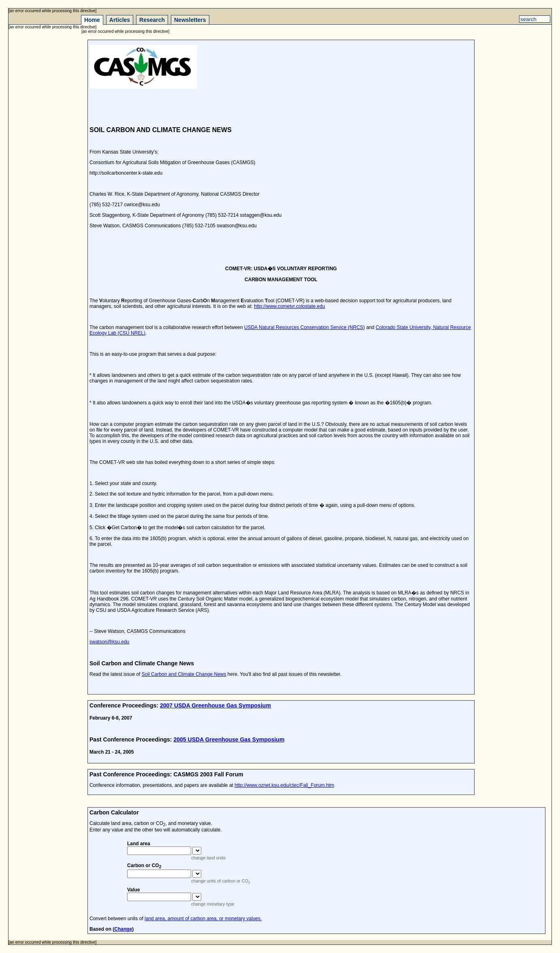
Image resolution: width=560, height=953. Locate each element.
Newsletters (190, 20)
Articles (120, 20)
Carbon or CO (144, 865)
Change (123, 929)
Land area (139, 844)
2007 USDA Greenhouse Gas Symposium (215, 705)
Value (133, 890)
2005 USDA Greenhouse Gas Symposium (229, 739)
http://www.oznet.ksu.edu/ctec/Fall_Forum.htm (284, 785)
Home (92, 20)
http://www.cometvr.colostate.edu (289, 306)
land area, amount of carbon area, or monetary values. (203, 919)
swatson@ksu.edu (109, 642)
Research (152, 20)
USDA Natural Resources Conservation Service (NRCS (304, 327)
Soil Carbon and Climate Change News (184, 674)
